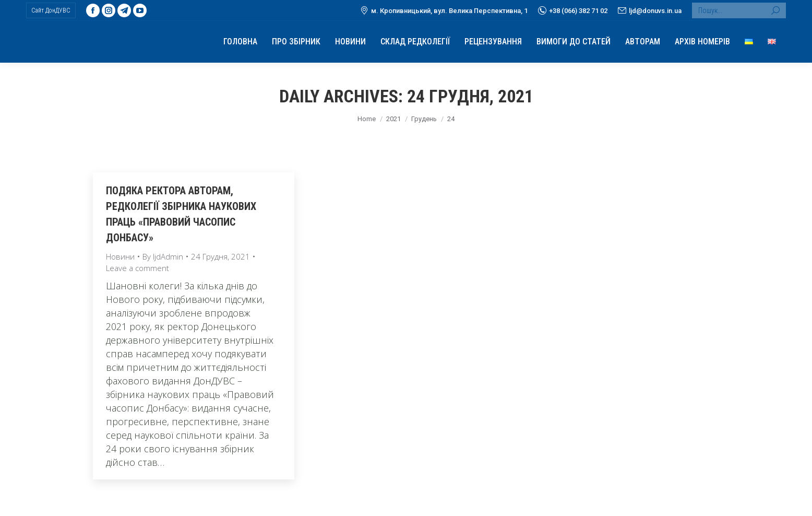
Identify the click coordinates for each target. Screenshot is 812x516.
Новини (120, 256)
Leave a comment (138, 268)
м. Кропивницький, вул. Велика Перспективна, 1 (444, 10)
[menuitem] (240, 42)
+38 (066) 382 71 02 (573, 10)
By (163, 256)
